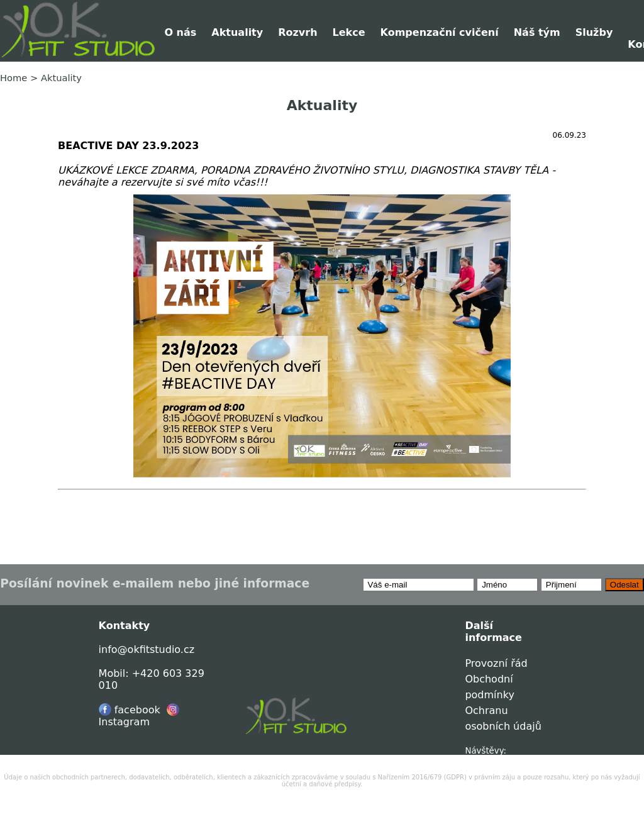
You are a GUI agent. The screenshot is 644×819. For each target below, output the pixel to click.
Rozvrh (297, 32)
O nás (180, 32)
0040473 (483, 760)
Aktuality (237, 32)
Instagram (139, 716)
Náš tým (537, 32)
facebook (130, 710)
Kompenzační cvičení (440, 32)
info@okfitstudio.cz (147, 649)
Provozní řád (496, 663)
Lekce (349, 32)
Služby (594, 32)
